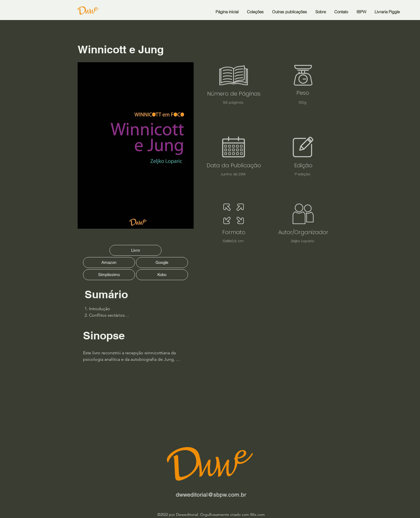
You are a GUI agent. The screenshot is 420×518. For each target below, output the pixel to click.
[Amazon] (109, 263)
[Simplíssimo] (109, 275)
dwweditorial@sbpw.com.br (211, 495)
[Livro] (135, 250)
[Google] (162, 263)
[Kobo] (162, 275)
